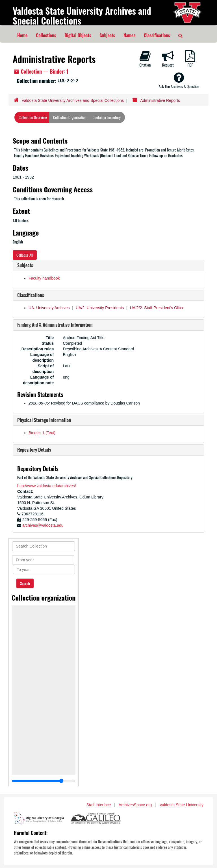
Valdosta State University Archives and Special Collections (82, 16)
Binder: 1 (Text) (42, 433)
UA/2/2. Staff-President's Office (157, 308)
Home (22, 35)
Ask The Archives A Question (179, 80)
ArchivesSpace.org (135, 805)
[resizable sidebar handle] (44, 781)
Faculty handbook (44, 278)
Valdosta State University (182, 805)
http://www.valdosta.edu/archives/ (47, 486)
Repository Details (34, 450)
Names (129, 35)
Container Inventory (107, 117)
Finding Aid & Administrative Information (55, 325)
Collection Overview (33, 117)
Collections (46, 35)
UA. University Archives (49, 308)
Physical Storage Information (44, 420)
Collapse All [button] (25, 255)
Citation (145, 59)
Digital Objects (78, 35)
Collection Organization (70, 117)
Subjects (108, 35)
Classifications (157, 35)
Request (168, 59)
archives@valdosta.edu (43, 525)
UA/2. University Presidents (100, 308)
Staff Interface (99, 805)
